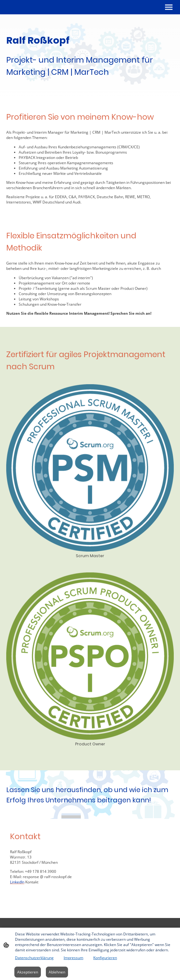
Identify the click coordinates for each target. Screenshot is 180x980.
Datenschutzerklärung (34, 958)
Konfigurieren (105, 958)
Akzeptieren (28, 972)
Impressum (73, 958)
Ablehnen (57, 972)
